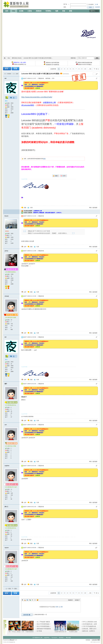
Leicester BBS (96, 640)
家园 (71, 11)
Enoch (6, 216)
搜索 (97, 58)
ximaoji (7, 296)
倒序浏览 (48, 78)
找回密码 (98, 7)
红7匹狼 (39, 631)
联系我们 (61, 638)
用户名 (65, 4)
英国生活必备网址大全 (20, 64)
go (97, 74)
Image (27, 600)
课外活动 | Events (17, 58)
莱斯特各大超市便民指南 (53, 63)
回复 (44, 159)
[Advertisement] (21, 34)
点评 (25, 247)
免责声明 (47, 638)
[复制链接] (66, 74)
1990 (12, 284)
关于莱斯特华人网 (37, 638)
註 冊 (97, 4)
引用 (31, 208)
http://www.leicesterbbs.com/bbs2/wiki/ (37, 97)
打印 (53, 78)
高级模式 (70, 600)
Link (30, 600)
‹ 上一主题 (8, 589)
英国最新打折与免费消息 (53, 65)
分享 (64, 176)
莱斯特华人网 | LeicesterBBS (4, 58)
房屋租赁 (39, 11)
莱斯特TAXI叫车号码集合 (85, 64)
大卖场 (30, 11)
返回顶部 (95, 208)
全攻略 (21, 11)
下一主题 (14, 589)
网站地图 (68, 638)
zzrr (6, 425)
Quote (32, 600)
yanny (6, 251)
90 (11, 499)
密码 (65, 7)
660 (12, 330)
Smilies (38, 600)
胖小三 (6, 507)
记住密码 (91, 4)
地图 (57, 11)
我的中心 (93, 11)
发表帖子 (77, 600)
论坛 (14, 11)
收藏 (57, 176)
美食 (64, 11)
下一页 (96, 69)
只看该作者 (41, 78)
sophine (7, 466)
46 (11, 540)
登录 (57, 607)
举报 (90, 208)
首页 (7, 11)
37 (11, 417)
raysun (7, 548)
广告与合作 (54, 638)
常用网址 (48, 11)
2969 (12, 113)
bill (5, 78)
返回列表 (54, 69)
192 (12, 581)
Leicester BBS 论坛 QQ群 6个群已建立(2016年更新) (40, 74)
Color (25, 600)
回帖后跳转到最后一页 (41, 615)
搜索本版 (73, 58)
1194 (12, 243)
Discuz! (12, 640)
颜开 (6, 384)
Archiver (88, 640)
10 (85, 69)
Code (35, 600)
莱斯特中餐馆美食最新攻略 (85, 63)
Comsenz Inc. (12, 642)
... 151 (90, 69)
